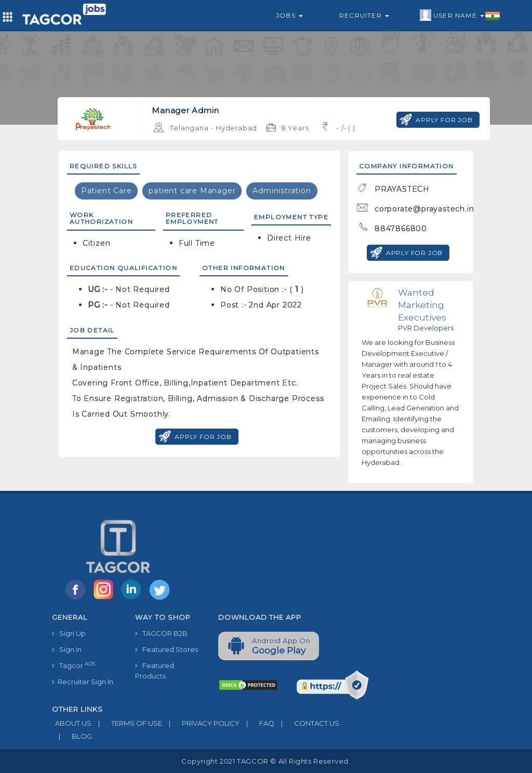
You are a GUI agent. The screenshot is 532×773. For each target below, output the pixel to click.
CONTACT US (307, 723)
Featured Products (155, 671)
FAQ (257, 723)
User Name (460, 16)
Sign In (67, 649)
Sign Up (69, 633)
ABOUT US (72, 723)
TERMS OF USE (127, 723)
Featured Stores (167, 649)
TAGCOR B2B (161, 633)
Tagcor (74, 665)
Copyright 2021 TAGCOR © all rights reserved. (266, 761)
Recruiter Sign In (83, 682)
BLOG (72, 736)
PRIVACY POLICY (201, 723)
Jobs (289, 15)
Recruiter (364, 15)
